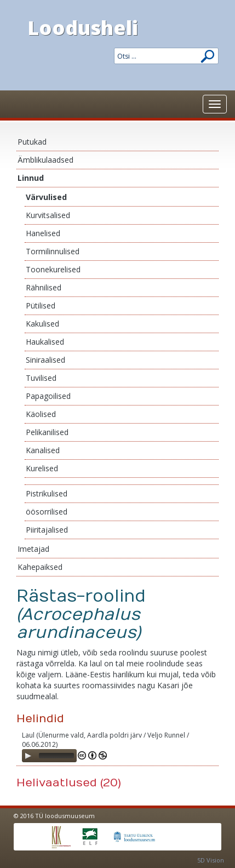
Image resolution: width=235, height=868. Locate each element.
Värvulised (46, 197)
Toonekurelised (53, 269)
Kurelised (42, 468)
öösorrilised (47, 512)
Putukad (32, 142)
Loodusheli (83, 28)
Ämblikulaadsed (45, 160)
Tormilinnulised (53, 251)
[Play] (28, 756)
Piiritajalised (47, 530)
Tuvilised (41, 378)
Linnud (31, 178)
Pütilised (41, 305)
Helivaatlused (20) (69, 783)
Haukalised (45, 342)
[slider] (56, 756)
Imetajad (33, 549)
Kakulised (42, 324)
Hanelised (43, 233)
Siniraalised (45, 360)
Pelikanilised (47, 432)
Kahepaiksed (40, 567)
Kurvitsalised (48, 215)
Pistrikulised (47, 493)
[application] (49, 756)
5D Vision (211, 860)
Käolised (41, 414)
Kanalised (43, 450)
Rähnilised (44, 287)
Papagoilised (48, 396)
